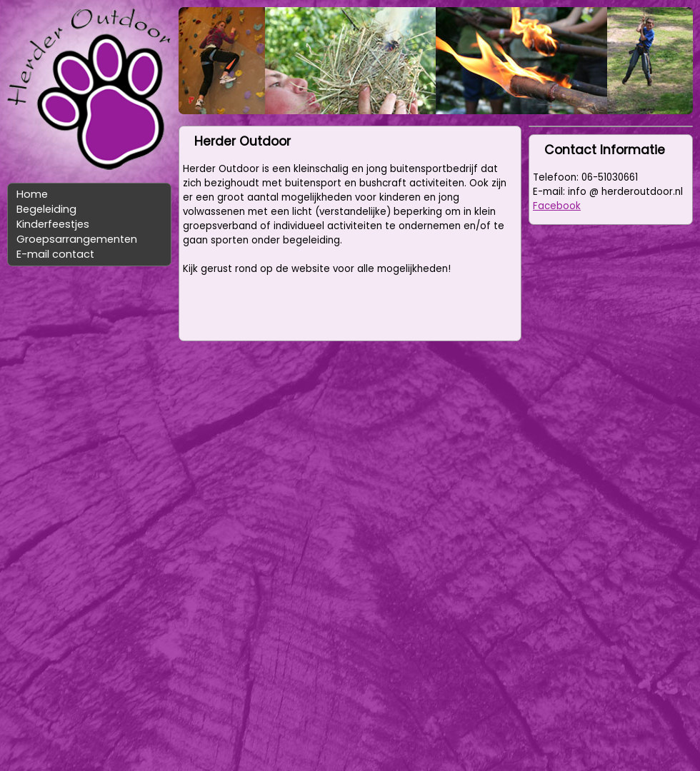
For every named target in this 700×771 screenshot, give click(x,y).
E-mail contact (55, 254)
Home (32, 194)
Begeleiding (46, 209)
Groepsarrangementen (77, 239)
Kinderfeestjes (53, 224)
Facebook (557, 206)
